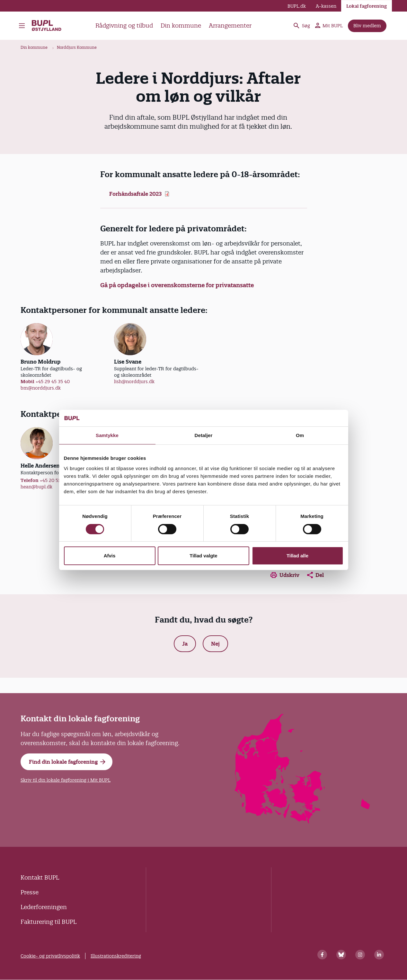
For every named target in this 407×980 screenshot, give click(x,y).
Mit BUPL (329, 26)
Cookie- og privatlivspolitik (50, 956)
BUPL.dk (297, 6)
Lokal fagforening (367, 6)
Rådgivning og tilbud (124, 26)
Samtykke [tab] (107, 435)
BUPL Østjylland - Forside (47, 26)
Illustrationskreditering (116, 956)
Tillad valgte (203, 556)
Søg (301, 26)
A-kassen (326, 6)
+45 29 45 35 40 (53, 382)
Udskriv (285, 575)
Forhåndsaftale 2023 (135, 194)
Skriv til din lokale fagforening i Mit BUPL (66, 780)
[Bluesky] (341, 955)
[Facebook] (322, 955)
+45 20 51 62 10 (56, 480)
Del (315, 575)
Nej (215, 644)
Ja (185, 644)
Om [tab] (300, 435)
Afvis (110, 556)
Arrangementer (230, 26)
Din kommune (181, 26)
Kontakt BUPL (40, 877)
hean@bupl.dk (36, 487)
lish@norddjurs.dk (134, 382)
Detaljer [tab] (204, 435)
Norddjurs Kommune (77, 47)
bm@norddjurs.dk (41, 388)
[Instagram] (360, 955)
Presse (30, 892)
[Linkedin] (379, 955)
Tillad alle (297, 556)
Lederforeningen (44, 907)
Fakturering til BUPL (49, 922)
